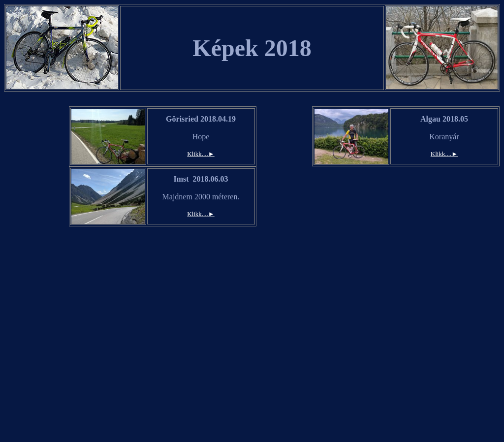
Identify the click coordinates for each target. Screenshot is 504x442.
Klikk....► (201, 154)
